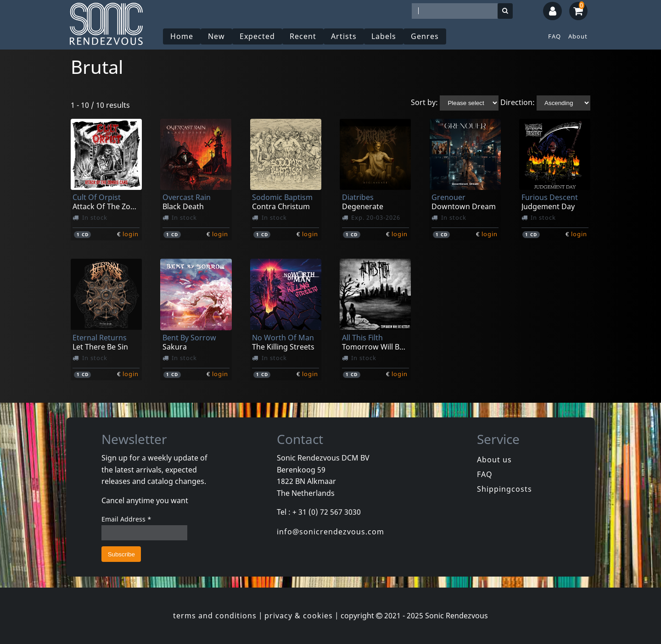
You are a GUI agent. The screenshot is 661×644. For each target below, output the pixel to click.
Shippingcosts (504, 489)
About (578, 36)
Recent (303, 36)
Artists (344, 36)
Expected (257, 36)
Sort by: (424, 102)
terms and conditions (215, 616)
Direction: (518, 102)
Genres (425, 36)
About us (494, 460)
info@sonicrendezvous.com (330, 532)
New (216, 36)
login (131, 234)
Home (182, 36)
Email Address (126, 519)
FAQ (555, 36)
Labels (384, 36)
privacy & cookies (299, 616)
